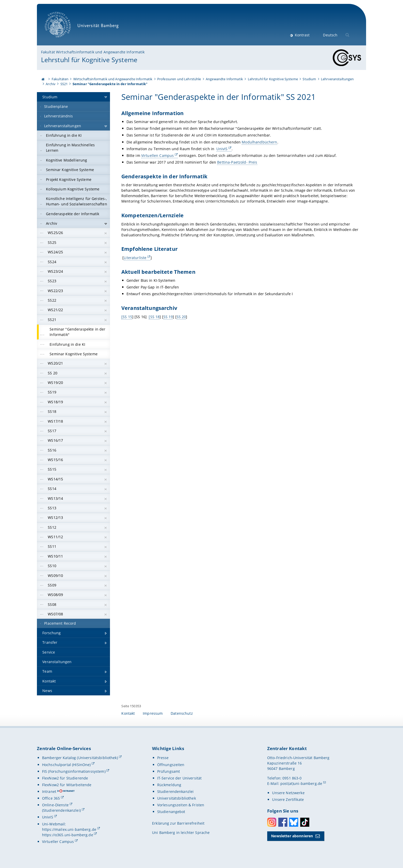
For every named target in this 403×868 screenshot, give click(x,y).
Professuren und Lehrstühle (179, 79)
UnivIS (222, 149)
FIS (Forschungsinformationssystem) (74, 771)
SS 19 (168, 316)
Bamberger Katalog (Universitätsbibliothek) (80, 758)
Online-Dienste (55, 805)
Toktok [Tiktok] (305, 822)
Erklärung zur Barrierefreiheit (178, 823)
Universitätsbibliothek (177, 798)
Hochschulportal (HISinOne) (66, 765)
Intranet (49, 791)
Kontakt (128, 713)
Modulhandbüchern (260, 142)
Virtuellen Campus (157, 155)
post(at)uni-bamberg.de (301, 783)
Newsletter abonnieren (292, 836)
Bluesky (294, 822)
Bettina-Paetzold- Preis (237, 162)
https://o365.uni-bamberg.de (68, 835)
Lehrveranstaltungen (337, 79)
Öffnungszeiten (171, 765)
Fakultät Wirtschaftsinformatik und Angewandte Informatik (93, 52)
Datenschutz (182, 713)
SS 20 (181, 316)
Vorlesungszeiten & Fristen (181, 805)
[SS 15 (127, 316)
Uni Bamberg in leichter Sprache (181, 833)
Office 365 (51, 798)
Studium (309, 79)
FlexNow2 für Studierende (65, 778)
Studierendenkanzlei (176, 791)
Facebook (283, 822)
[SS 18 (154, 316)
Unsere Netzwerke (288, 793)
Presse (163, 758)
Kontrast (302, 35)
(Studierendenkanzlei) (61, 810)
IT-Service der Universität (180, 778)
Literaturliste (135, 258)
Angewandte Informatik (224, 79)
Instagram (272, 822)
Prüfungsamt (169, 771)
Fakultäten (60, 79)
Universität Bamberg (84, 27)
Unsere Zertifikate (288, 799)
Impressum (153, 713)
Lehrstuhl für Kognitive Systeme (89, 60)
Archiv (51, 84)
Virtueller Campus (58, 842)
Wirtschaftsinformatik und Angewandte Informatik (113, 79)
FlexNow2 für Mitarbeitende (67, 785)
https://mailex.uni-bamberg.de (69, 829)
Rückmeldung (169, 785)
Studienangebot (171, 812)
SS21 (64, 84)
